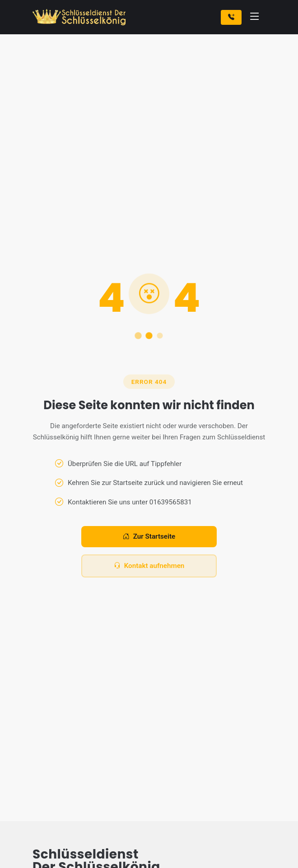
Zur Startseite (149, 537)
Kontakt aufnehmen (149, 566)
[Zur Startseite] (81, 17)
